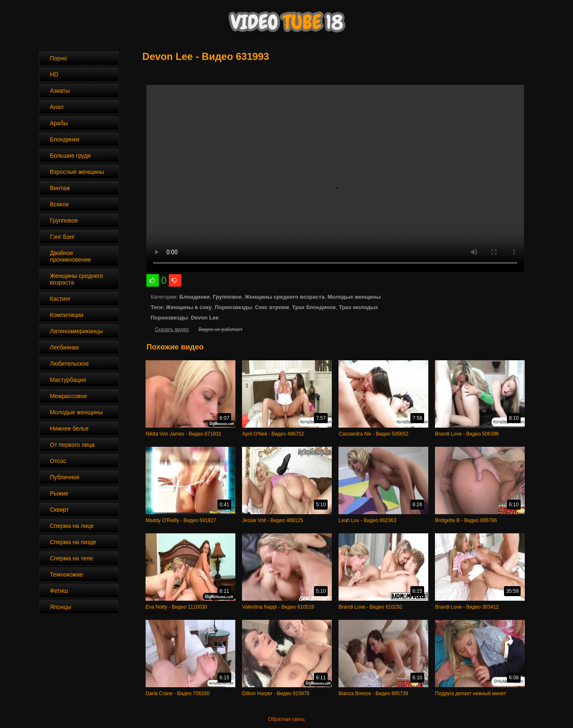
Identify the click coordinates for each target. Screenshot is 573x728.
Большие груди (70, 156)
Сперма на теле (72, 558)
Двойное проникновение (70, 256)
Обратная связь (286, 719)
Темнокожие (67, 574)
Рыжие (59, 493)
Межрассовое (68, 396)
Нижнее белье (69, 428)
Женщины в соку (189, 307)
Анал (57, 107)
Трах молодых (358, 307)
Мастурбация (68, 380)
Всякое (59, 204)
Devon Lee (205, 318)
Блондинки (65, 139)
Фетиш (59, 591)
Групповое (64, 220)
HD (54, 74)
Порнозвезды (233, 307)
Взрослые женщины (77, 172)
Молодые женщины (76, 412)
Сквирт (59, 510)
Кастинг (60, 299)
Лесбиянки (64, 347)
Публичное (65, 477)
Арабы (59, 123)
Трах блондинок (314, 307)
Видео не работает (220, 329)
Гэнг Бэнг (63, 237)
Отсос (58, 461)
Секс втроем (272, 307)
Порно (58, 58)
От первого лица (72, 445)
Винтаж (60, 188)
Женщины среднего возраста (77, 279)
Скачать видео (172, 329)
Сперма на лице (72, 526)
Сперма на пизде (73, 542)
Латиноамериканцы (76, 331)
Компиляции (67, 315)
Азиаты (60, 91)
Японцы (61, 607)
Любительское (69, 364)
